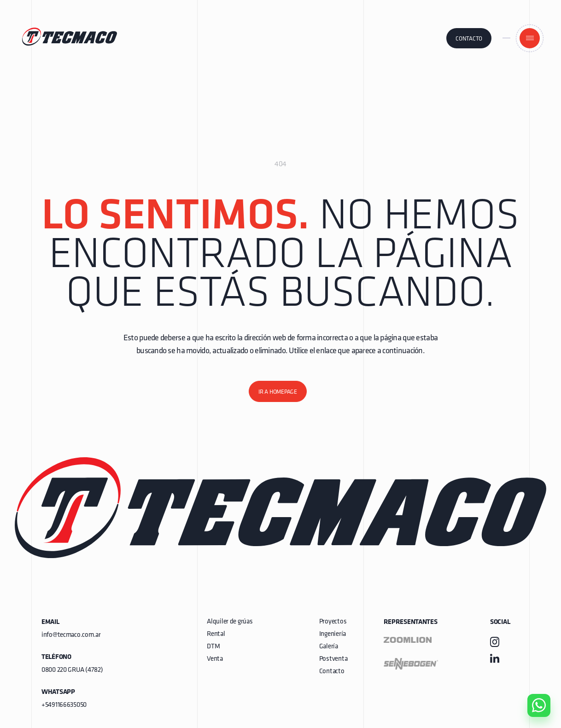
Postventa (333, 659)
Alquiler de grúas (230, 622)
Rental (216, 634)
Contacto (469, 39)
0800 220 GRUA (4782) (72, 670)
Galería (329, 647)
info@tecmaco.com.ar (71, 635)
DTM (213, 647)
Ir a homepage (278, 392)
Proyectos (333, 622)
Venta (215, 659)
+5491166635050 (64, 705)
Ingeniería (333, 634)
